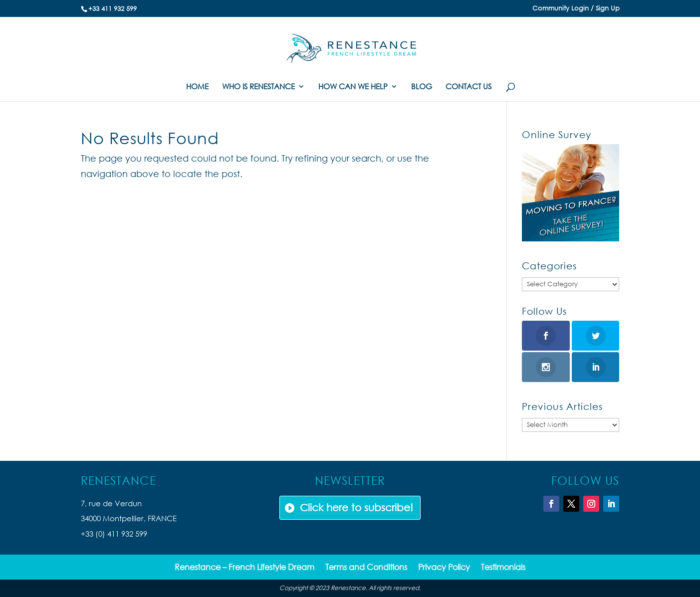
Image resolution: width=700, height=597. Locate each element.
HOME (197, 87)
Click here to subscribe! (356, 507)
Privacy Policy (444, 568)
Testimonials (503, 568)
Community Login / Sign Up (576, 9)
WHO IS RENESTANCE (258, 87)
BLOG (422, 87)
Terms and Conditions (366, 568)
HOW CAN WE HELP (353, 87)
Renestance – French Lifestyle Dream (244, 568)
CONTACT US (468, 87)
